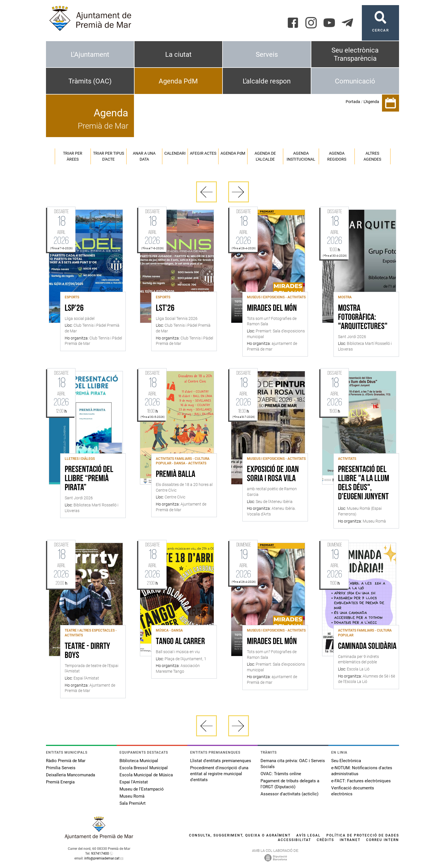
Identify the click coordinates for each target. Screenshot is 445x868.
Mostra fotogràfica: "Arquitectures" (363, 318)
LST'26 (165, 309)
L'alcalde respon (267, 81)
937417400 (100, 854)
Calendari (175, 153)
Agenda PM (233, 153)
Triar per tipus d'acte (109, 156)
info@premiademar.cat (102, 858)
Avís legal (308, 835)
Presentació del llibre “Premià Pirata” (89, 479)
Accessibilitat (294, 840)
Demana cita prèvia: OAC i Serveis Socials (293, 764)
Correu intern (383, 840)
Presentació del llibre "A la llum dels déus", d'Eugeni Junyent (364, 483)
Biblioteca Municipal (139, 761)
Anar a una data (144, 156)
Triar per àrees (73, 156)
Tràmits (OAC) (90, 81)
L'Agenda (371, 102)
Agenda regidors (337, 156)
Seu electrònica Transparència (355, 54)
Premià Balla (176, 475)
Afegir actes (203, 153)
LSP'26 (74, 309)
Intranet (350, 840)
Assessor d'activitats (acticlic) (289, 794)
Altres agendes (372, 156)
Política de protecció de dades (363, 835)
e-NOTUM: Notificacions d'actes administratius (362, 771)
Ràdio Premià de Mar (66, 761)
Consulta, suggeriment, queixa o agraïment (240, 835)
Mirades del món (272, 309)
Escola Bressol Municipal (144, 768)
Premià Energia (60, 782)
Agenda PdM (178, 81)
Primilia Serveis (61, 768)
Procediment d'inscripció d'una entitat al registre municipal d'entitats (219, 774)
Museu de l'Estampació (142, 789)
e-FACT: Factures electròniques (361, 781)
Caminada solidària (367, 647)
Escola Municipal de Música (146, 775)
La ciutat (178, 54)
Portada (353, 102)
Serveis (267, 54)
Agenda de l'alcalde (265, 156)
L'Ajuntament (90, 54)
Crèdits (325, 840)
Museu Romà (132, 796)
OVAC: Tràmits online (281, 774)
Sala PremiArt (133, 803)
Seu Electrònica (346, 761)
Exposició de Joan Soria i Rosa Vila (273, 474)
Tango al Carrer (180, 642)
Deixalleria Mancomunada (71, 775)
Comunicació (355, 81)
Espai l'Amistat (134, 782)
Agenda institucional (301, 156)
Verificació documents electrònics (353, 791)
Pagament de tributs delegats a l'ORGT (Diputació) (290, 784)
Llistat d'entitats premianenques (221, 761)
